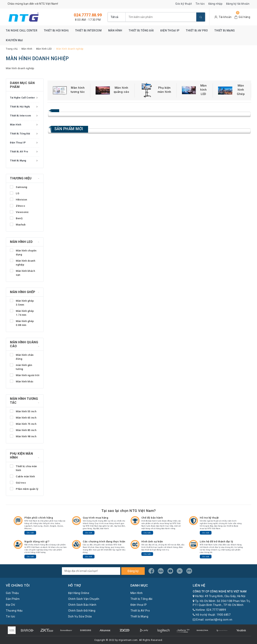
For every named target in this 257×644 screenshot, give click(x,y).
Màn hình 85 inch (23, 430)
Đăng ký (133, 571)
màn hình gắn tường (21, 367)
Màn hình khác (22, 381)
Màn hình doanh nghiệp (23, 263)
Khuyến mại (14, 40)
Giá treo (18, 483)
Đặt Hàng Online (79, 593)
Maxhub (18, 224)
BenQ (16, 218)
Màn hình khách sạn (22, 273)
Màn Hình (115, 30)
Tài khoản (225, 17)
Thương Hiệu (14, 611)
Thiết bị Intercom (88, 30)
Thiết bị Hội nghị (56, 30)
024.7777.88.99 (88, 15)
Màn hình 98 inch (23, 436)
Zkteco (17, 206)
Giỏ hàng (244, 17)
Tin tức (200, 4)
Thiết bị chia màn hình (23, 468)
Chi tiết (30, 533)
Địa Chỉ (10, 605)
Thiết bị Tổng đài (141, 30)
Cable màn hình (22, 476)
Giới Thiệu (12, 593)
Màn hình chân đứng (22, 357)
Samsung (19, 187)
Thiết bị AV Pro (197, 30)
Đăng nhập (216, 4)
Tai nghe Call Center (22, 30)
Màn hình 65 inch (23, 417)
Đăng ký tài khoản (238, 4)
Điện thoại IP (170, 30)
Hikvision (19, 199)
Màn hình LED (44, 49)
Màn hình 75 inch (23, 424)
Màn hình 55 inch (23, 411)
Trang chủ (12, 49)
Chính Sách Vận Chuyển (84, 599)
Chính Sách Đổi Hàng (82, 611)
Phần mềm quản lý (24, 489)
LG (15, 193)
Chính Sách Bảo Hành (82, 605)
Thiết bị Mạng (225, 30)
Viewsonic (19, 212)
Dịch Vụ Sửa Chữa (80, 616)
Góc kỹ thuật (184, 4)
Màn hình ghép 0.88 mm (22, 323)
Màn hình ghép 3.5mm (22, 303)
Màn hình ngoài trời (25, 375)
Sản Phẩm (13, 599)
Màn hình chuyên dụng (23, 252)
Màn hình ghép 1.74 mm (22, 313)
